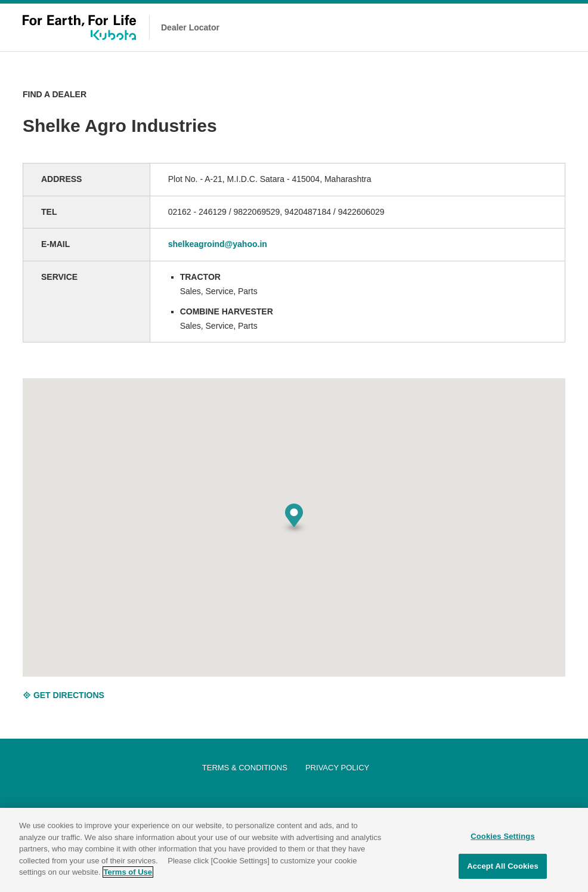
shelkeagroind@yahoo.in (218, 244)
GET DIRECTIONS (64, 695)
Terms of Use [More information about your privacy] (128, 872)
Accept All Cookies (503, 866)
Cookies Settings (503, 836)
